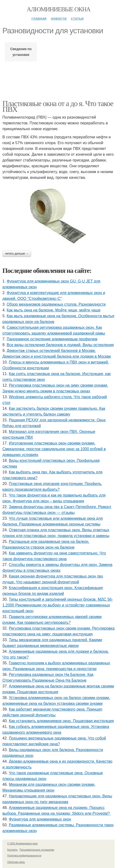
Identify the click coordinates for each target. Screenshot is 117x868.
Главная (39, 18)
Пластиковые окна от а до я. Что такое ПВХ (58, 106)
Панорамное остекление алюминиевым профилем (52, 339)
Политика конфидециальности (24, 856)
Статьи (77, 18)
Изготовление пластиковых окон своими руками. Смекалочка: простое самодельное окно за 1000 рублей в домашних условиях (54, 449)
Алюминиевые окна (58, 9)
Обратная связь (16, 862)
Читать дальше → (17, 254)
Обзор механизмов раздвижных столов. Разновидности (56, 304)
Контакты (12, 850)
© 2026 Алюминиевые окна (22, 844)
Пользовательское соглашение (37, 850)
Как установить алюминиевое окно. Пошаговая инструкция (61, 721)
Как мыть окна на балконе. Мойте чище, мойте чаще (54, 310)
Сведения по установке (21, 52)
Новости (59, 18)
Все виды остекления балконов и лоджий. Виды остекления (60, 345)
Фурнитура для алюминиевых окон (40, 819)
